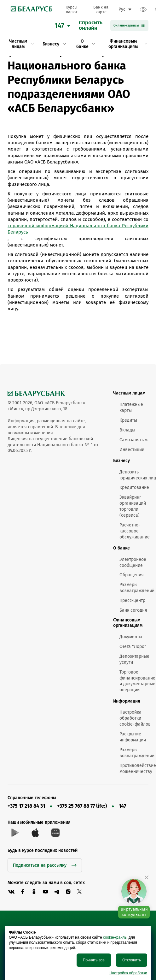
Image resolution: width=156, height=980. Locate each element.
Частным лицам (129, 393)
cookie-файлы (115, 937)
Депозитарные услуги (134, 659)
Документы (131, 637)
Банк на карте (101, 9)
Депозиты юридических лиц (138, 475)
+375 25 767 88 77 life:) (82, 806)
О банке (121, 548)
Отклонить (132, 960)
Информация (127, 701)
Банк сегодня (133, 610)
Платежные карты (131, 407)
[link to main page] (30, 9)
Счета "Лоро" (133, 647)
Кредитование (134, 487)
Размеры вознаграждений (137, 588)
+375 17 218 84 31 (26, 806)
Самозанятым (133, 440)
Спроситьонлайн (91, 26)
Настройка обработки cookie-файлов (135, 718)
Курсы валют (72, 9)
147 (122, 806)
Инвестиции (132, 450)
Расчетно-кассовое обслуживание (135, 531)
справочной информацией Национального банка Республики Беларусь (78, 229)
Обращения (132, 575)
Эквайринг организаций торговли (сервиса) (133, 506)
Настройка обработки (128, 973)
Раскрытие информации (133, 737)
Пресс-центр (132, 600)
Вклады (127, 430)
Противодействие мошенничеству (138, 769)
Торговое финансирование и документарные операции (137, 681)
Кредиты (128, 420)
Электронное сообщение (133, 562)
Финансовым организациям (128, 623)
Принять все (94, 960)
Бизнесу (121, 461)
